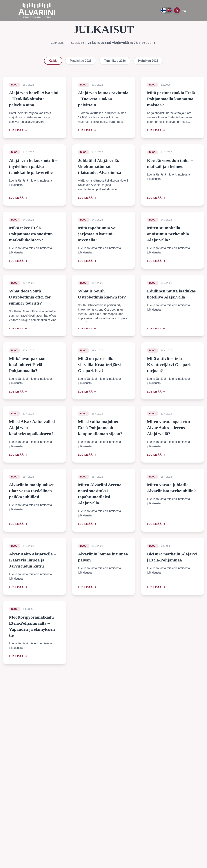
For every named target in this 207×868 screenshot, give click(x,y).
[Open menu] (184, 10)
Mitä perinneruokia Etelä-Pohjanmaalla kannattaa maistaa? (172, 99)
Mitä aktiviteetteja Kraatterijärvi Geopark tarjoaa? (169, 365)
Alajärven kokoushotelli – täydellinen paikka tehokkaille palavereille (33, 166)
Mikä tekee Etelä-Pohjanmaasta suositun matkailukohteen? (31, 234)
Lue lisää (18, 130)
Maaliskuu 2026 (81, 61)
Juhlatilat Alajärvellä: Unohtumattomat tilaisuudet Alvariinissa (100, 166)
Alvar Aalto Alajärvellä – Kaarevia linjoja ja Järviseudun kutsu (32, 560)
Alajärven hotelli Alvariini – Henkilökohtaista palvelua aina (34, 99)
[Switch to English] (169, 10)
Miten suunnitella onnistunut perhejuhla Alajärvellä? (168, 234)
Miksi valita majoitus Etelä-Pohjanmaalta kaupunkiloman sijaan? (100, 428)
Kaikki (53, 61)
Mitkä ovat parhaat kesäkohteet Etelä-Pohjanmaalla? (27, 365)
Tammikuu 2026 (115, 61)
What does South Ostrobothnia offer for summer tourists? (30, 297)
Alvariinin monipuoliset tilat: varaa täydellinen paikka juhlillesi (31, 491)
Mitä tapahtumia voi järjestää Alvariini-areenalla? (97, 234)
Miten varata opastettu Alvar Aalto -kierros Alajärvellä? (169, 428)
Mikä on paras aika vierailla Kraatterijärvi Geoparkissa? (100, 365)
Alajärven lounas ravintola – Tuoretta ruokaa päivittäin (103, 99)
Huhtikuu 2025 (148, 61)
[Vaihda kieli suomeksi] (163, 10)
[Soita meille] (177, 10)
